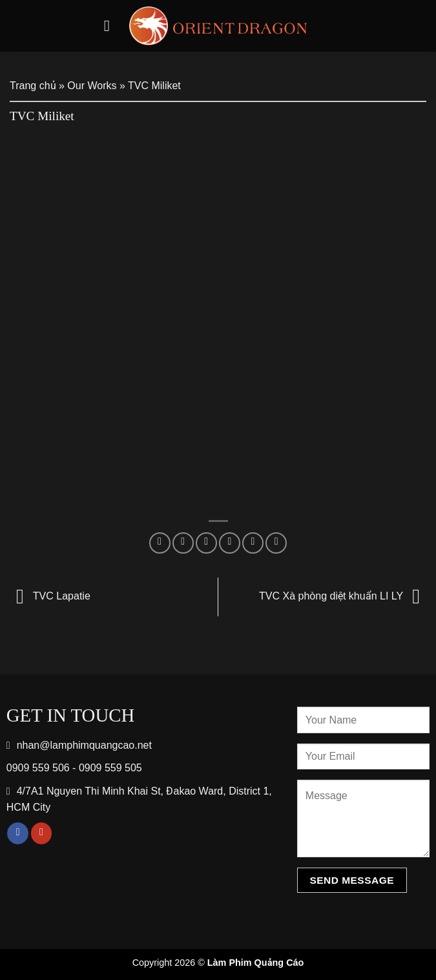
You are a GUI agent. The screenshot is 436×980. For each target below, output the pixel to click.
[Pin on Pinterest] (253, 543)
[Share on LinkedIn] (276, 543)
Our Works (92, 86)
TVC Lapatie (50, 596)
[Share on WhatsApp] (160, 543)
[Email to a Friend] (230, 543)
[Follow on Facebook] (18, 833)
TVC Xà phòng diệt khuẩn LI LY (343, 596)
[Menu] (112, 26)
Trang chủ (33, 86)
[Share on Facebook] (183, 543)
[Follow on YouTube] (42, 833)
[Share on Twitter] (206, 543)
